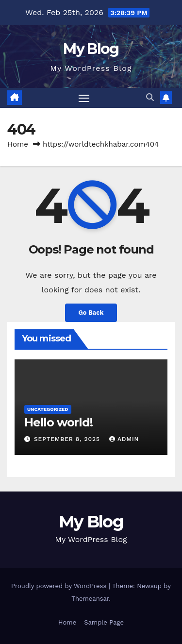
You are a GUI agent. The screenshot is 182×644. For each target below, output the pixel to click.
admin (124, 439)
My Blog (91, 49)
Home (18, 144)
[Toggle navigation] (84, 98)
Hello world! (58, 422)
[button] (150, 97)
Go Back (91, 313)
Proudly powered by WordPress (60, 586)
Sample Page (104, 622)
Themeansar (90, 599)
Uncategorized (48, 409)
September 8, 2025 (68, 439)
